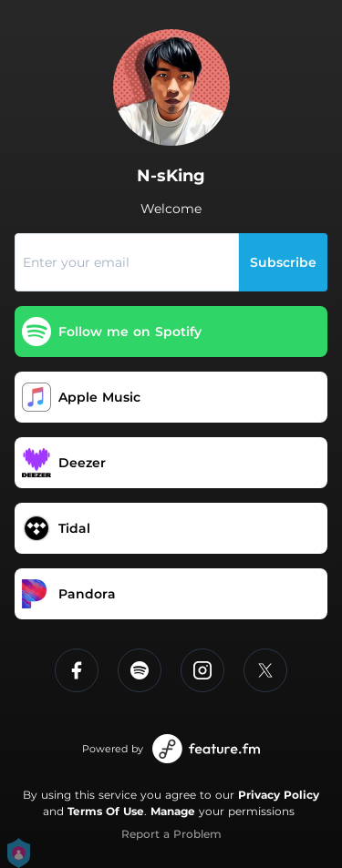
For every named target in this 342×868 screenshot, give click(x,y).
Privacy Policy (279, 795)
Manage (173, 811)
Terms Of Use (106, 811)
